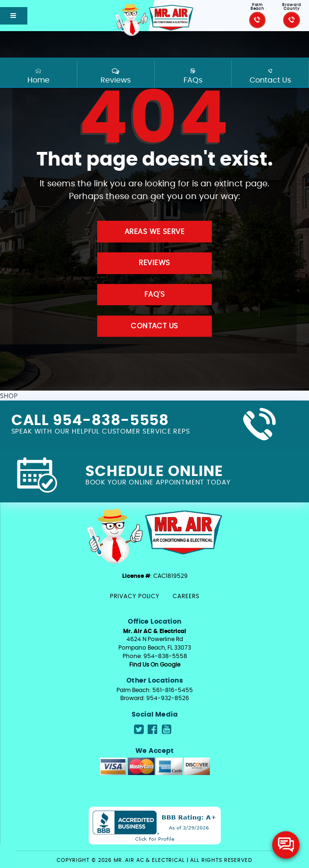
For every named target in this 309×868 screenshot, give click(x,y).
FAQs (193, 76)
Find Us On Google (155, 665)
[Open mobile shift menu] (14, 16)
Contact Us (270, 76)
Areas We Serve (154, 232)
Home (39, 76)
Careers (186, 596)
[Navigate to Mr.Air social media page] (139, 730)
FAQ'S (154, 295)
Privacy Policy (135, 596)
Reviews (116, 76)
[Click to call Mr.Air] (258, 20)
